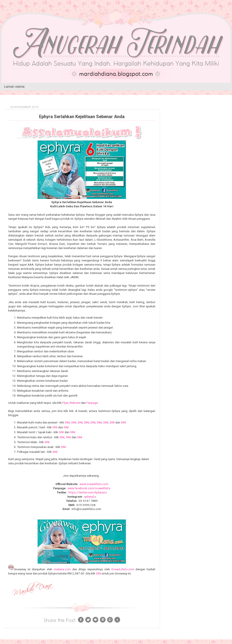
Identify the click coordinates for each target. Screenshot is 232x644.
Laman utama (14, 86)
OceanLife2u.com (123, 569)
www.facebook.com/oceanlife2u (89, 488)
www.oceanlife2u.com (94, 484)
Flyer (65, 403)
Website (75, 403)
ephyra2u (90, 497)
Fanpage (92, 403)
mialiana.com (62, 569)
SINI (67, 422)
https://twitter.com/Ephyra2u (88, 492)
